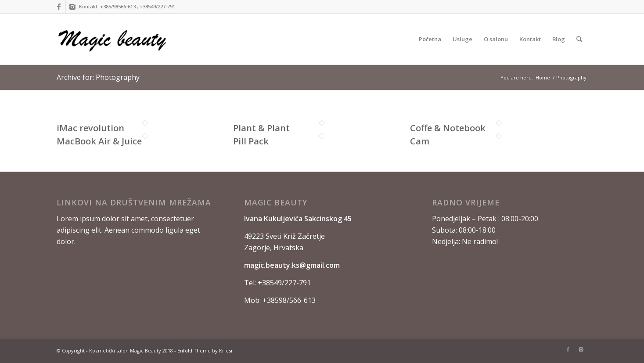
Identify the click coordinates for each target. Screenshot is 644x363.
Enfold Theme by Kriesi (205, 350)
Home (543, 77)
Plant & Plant (261, 128)
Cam (420, 141)
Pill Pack (251, 141)
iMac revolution (90, 128)
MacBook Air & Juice (99, 141)
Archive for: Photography (98, 77)
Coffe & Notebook (448, 128)
